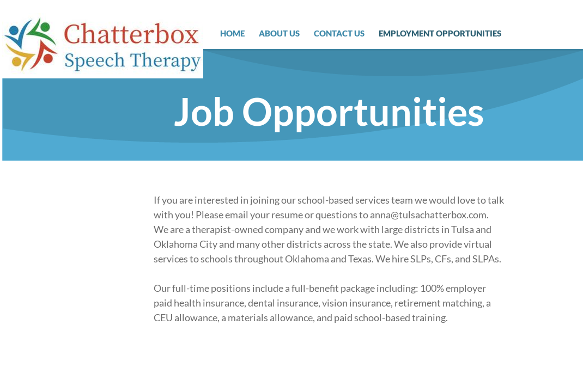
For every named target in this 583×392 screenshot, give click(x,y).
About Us (279, 33)
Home (232, 33)
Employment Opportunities (440, 33)
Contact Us (339, 33)
